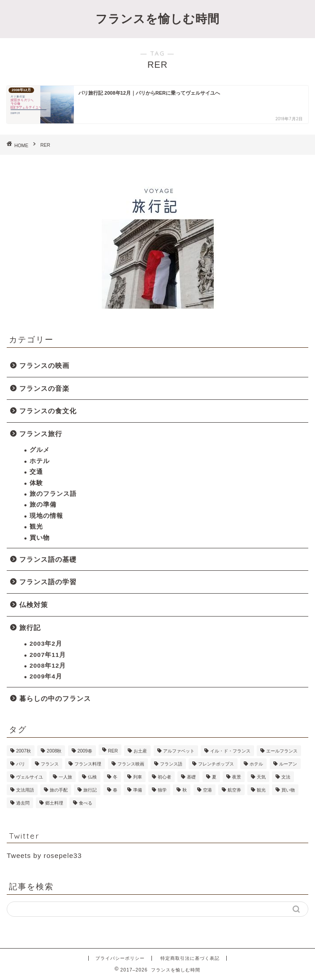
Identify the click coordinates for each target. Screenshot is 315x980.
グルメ (40, 450)
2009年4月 (46, 676)
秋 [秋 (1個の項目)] (185, 790)
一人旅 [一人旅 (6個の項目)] (65, 777)
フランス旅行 (41, 434)
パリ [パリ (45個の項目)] (21, 764)
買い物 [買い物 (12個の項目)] (288, 790)
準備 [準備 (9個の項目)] (138, 790)
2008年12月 (48, 666)
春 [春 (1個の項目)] (115, 790)
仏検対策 (34, 605)
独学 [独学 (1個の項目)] (162, 790)
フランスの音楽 (44, 388)
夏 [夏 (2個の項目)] (214, 777)
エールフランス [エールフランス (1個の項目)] (282, 751)
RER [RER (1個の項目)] (113, 751)
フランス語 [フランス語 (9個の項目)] (171, 764)
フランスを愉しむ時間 (157, 18)
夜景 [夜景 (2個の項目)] (237, 777)
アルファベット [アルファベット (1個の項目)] (179, 751)
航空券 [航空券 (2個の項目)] (234, 790)
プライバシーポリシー (120, 958)
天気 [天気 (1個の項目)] (261, 777)
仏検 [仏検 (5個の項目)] (92, 777)
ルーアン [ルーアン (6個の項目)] (288, 764)
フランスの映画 (44, 365)
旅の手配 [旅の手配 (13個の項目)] (59, 790)
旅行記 (30, 628)
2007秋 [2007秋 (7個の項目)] (24, 751)
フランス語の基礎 (48, 559)
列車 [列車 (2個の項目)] (138, 777)
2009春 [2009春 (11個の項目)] (85, 751)
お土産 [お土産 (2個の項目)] (140, 751)
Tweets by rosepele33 (44, 855)
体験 (36, 483)
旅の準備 (43, 505)
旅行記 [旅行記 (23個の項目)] (90, 790)
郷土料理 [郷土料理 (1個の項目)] (54, 803)
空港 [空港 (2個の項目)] (207, 790)
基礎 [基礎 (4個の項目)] (191, 777)
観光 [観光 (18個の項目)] (261, 790)
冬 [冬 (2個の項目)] (115, 777)
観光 (36, 527)
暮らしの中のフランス (55, 698)
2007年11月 (48, 655)
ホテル (40, 461)
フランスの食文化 (48, 411)
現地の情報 (46, 516)
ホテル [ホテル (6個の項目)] (256, 764)
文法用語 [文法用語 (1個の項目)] (25, 790)
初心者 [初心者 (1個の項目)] (164, 777)
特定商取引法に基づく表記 (190, 958)
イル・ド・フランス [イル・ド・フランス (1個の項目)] (230, 751)
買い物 (40, 538)
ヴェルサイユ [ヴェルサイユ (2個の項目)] (30, 777)
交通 (36, 472)
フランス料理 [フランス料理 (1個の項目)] (88, 764)
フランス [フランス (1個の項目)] (50, 764)
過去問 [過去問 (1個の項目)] (23, 803)
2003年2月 (46, 644)
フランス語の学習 (48, 582)
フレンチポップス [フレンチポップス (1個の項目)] (216, 764)
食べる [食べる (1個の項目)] (86, 803)
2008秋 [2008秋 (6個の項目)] (54, 751)
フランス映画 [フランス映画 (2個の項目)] (131, 764)
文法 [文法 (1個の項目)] (286, 777)
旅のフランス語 (53, 494)
